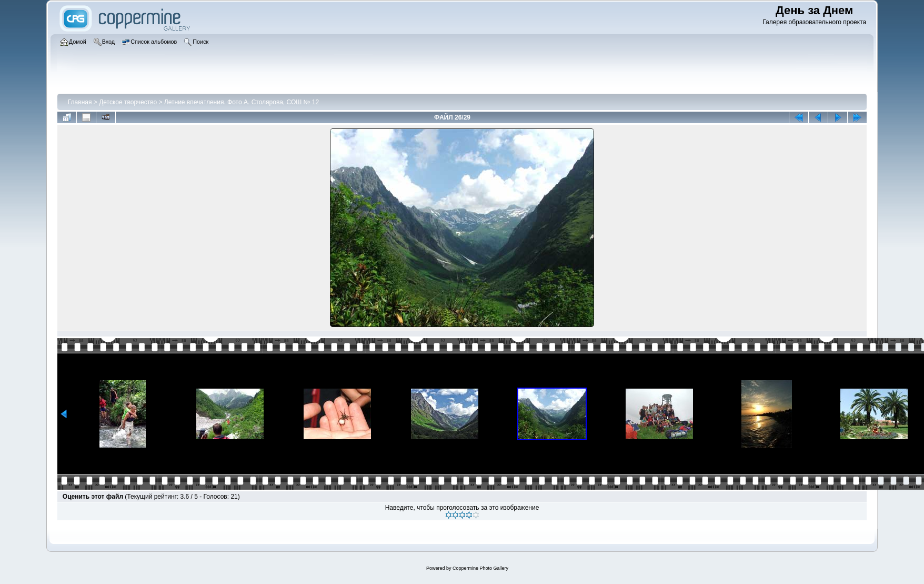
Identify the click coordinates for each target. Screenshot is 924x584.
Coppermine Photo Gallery (480, 568)
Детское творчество (128, 102)
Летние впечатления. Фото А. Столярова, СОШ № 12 (242, 102)
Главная (80, 102)
